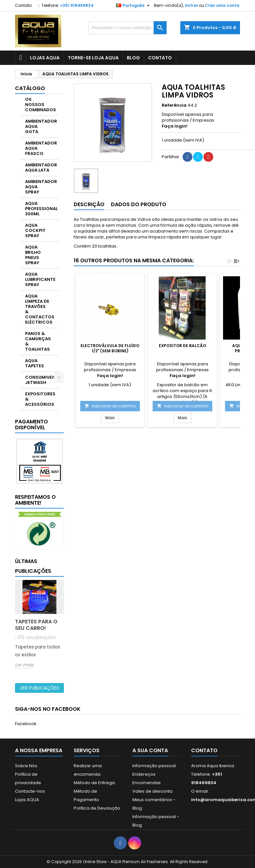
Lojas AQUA (27, 800)
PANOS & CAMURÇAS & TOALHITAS (38, 341)
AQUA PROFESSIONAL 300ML (41, 209)
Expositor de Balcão (182, 346)
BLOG (133, 58)
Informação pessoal (154, 766)
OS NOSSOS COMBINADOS (41, 105)
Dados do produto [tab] (139, 204)
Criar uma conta (222, 5)
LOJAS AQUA (45, 58)
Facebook (26, 724)
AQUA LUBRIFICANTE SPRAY (40, 279)
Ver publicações (39, 688)
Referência (174, 105)
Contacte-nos (30, 791)
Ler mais (24, 665)
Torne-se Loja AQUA (93, 58)
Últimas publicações (33, 566)
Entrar (192, 5)
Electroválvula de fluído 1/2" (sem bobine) (110, 348)
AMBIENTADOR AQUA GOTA (41, 126)
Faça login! (175, 126)
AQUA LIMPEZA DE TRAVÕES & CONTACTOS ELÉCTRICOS (40, 309)
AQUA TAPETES (35, 363)
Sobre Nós (26, 766)
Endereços (144, 774)
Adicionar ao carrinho (110, 406)
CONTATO (160, 58)
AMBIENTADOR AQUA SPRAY (41, 187)
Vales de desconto (153, 791)
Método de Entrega (94, 783)
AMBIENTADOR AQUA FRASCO (41, 148)
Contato (23, 5)
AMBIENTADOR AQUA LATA (41, 168)
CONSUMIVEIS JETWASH (41, 380)
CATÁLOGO (30, 88)
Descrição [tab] (89, 204)
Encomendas (147, 783)
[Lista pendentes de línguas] (134, 6)
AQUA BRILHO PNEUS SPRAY (33, 255)
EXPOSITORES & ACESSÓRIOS (40, 399)
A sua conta (150, 750)
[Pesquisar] (127, 28)
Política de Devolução (97, 808)
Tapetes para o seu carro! (36, 625)
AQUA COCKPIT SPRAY (35, 230)
